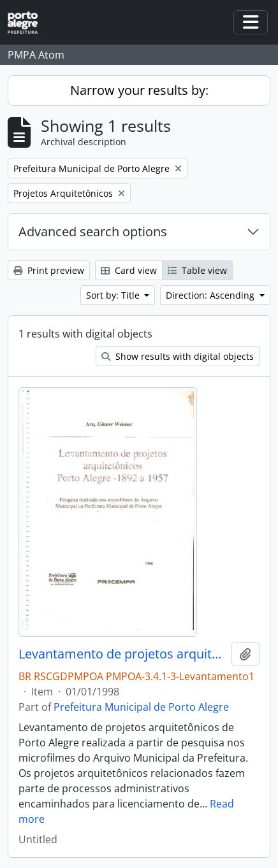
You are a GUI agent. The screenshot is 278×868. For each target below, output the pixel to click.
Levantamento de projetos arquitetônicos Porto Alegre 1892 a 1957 (122, 654)
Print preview (49, 270)
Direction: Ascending (211, 295)
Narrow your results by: (139, 90)
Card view (129, 270)
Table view (197, 270)
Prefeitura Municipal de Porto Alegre (141, 707)
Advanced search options (93, 231)
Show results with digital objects (178, 356)
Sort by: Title (114, 295)
